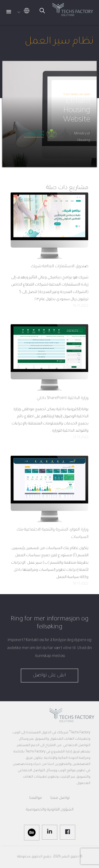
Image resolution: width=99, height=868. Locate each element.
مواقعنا (36, 798)
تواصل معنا (60, 798)
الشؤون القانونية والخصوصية (50, 810)
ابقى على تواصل (49, 676)
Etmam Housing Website (77, 111)
